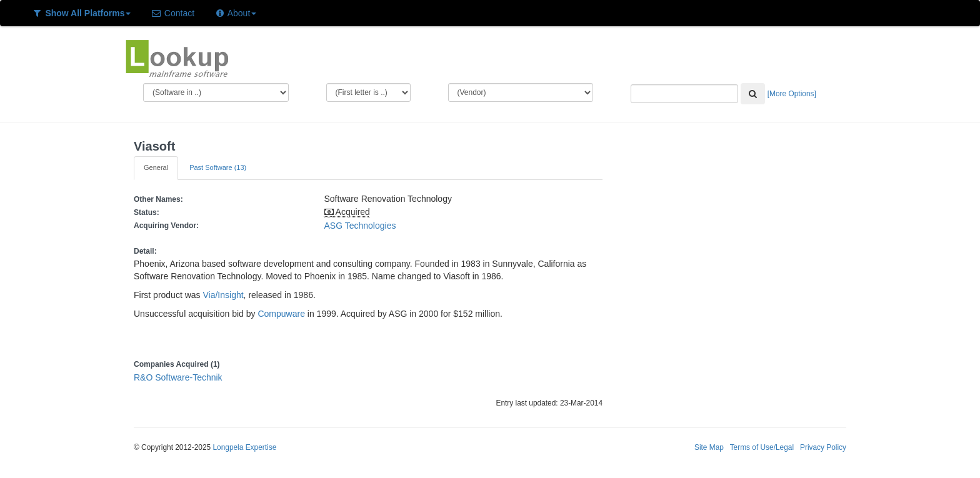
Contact (172, 13)
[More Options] (792, 94)
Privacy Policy (823, 447)
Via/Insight (223, 295)
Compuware (281, 314)
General (156, 167)
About (235, 13)
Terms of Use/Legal (762, 447)
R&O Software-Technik (178, 377)
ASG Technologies (360, 226)
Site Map (709, 447)
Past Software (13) (218, 167)
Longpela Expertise (244, 447)
